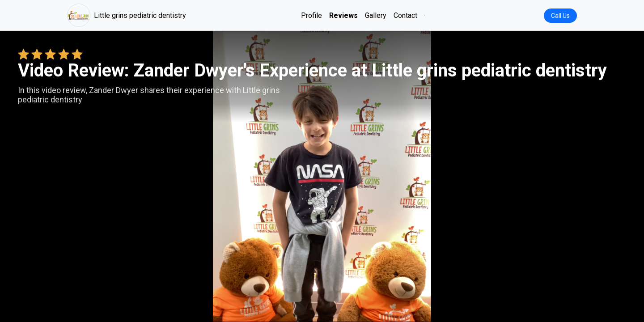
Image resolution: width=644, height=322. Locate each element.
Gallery (376, 15)
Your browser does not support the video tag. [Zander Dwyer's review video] (322, 176)
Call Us (560, 16)
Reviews (343, 15)
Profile (311, 15)
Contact (405, 15)
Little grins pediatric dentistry (127, 15)
